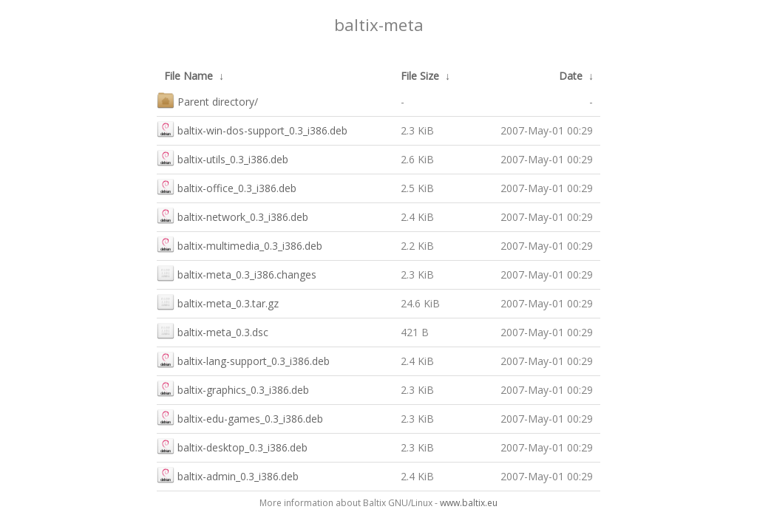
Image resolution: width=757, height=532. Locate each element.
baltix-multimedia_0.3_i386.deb (240, 244)
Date (571, 76)
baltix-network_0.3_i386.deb (232, 215)
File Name (189, 76)
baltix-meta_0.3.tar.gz (218, 302)
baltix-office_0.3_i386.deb (227, 187)
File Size (420, 76)
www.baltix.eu (469, 503)
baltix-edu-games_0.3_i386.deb (240, 417)
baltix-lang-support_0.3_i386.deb (243, 359)
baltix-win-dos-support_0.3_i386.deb (252, 129)
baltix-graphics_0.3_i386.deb (233, 388)
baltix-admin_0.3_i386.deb (228, 475)
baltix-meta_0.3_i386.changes (237, 273)
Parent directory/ (207, 100)
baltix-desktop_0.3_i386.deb (232, 446)
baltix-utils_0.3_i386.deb (223, 158)
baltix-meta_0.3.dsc (213, 331)
